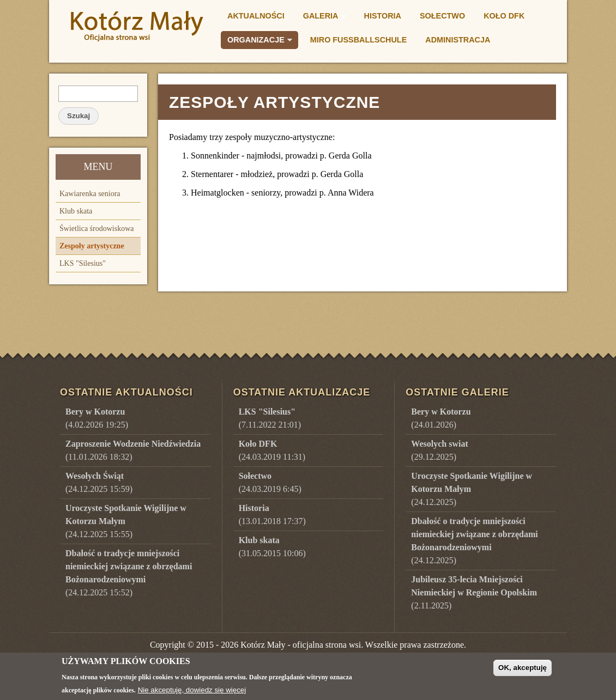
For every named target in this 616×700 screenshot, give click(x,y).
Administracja (458, 40)
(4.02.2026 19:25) (97, 418)
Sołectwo (442, 16)
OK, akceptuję (523, 671)
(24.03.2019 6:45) (270, 482)
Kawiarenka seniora (90, 194)
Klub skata (76, 211)
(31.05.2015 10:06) (272, 547)
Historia (383, 16)
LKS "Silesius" (83, 263)
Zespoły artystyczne (92, 246)
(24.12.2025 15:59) (99, 482)
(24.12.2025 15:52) (129, 573)
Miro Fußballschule (358, 40)
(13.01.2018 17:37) (272, 515)
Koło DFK (504, 16)
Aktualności (256, 16)
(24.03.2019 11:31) (272, 450)
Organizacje (256, 41)
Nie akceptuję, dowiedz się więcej (192, 693)
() (441, 418)
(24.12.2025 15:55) (126, 521)
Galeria (321, 17)
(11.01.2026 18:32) (133, 450)
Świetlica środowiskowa (96, 229)
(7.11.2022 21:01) (270, 418)
